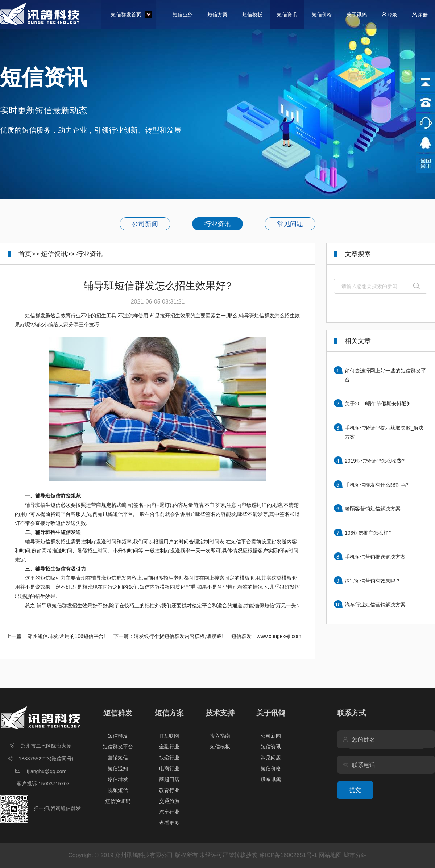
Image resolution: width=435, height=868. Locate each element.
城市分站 (355, 855)
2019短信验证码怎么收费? (375, 461)
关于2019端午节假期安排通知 (378, 404)
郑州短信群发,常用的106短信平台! (66, 636)
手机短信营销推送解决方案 (375, 557)
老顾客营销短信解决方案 (373, 509)
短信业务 (183, 14)
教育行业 (169, 790)
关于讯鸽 (357, 14)
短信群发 (118, 713)
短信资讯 (287, 14)
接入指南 (220, 736)
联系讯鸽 (271, 779)
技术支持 (220, 713)
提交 (355, 790)
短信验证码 (118, 801)
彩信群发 (118, 779)
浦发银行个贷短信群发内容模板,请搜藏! (178, 636)
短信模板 (252, 14)
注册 (420, 15)
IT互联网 (169, 736)
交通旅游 (169, 801)
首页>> (29, 254)
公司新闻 (145, 224)
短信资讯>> (58, 254)
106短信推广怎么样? (368, 533)
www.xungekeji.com (279, 636)
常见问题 (290, 224)
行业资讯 (217, 224)
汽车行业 (169, 812)
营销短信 (118, 758)
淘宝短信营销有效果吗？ (373, 581)
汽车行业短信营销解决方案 (375, 605)
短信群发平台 (118, 747)
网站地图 (330, 855)
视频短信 (118, 790)
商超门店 (169, 779)
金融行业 (169, 747)
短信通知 (118, 768)
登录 (389, 15)
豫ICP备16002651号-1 (288, 855)
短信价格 (322, 14)
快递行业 (169, 758)
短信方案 (217, 14)
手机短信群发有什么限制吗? (377, 485)
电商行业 (169, 768)
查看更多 (169, 823)
